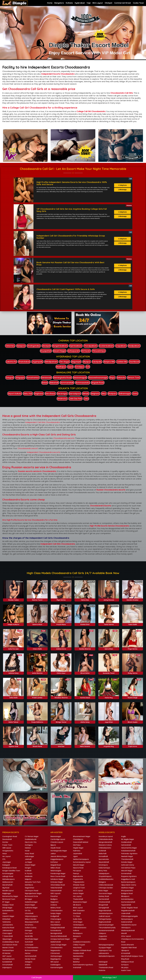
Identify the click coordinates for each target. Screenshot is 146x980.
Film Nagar (65, 361)
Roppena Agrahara (129, 876)
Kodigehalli (55, 915)
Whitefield (6, 918)
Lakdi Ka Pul (11, 361)
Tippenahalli (126, 904)
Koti (88, 366)
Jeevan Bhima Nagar (59, 856)
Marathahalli (7, 884)
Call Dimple (36, 978)
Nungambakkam (60, 345)
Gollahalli (102, 850)
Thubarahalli (78, 898)
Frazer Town (7, 844)
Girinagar (29, 930)
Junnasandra (8, 924)
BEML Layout (78, 907)
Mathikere (29, 884)
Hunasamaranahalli (106, 930)
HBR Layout (7, 847)
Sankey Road (104, 895)
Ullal (75, 938)
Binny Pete (103, 870)
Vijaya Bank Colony (129, 884)
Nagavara (54, 901)
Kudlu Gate (77, 918)
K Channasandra (31, 947)
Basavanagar (56, 836)
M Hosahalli (126, 952)
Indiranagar (29, 856)
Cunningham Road (10, 836)
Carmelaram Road (10, 944)
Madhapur (61, 366)
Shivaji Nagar (7, 907)
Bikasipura (125, 895)
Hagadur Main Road (129, 947)
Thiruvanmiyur (99, 350)
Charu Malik (37, 648)
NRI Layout (55, 961)
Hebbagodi (103, 961)
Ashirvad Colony (128, 864)
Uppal (70, 366)
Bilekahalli (54, 382)
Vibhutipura (126, 927)
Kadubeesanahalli (128, 850)
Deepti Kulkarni (13, 624)
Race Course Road (58, 876)
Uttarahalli (29, 913)
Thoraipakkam (91, 345)
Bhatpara (112, 393)
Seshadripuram (8, 958)
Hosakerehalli (78, 952)
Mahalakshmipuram (107, 955)
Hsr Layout (6, 856)
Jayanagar (7, 861)
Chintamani (55, 952)
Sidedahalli (103, 964)
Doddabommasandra (82, 941)
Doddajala (103, 938)
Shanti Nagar (30, 904)
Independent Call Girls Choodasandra (43, 421)
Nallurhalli (103, 853)
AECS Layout (78, 890)
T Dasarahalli (8, 935)
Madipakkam (134, 345)
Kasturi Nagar (78, 893)
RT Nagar (6, 901)
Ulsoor (5, 913)
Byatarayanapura (128, 881)
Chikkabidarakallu (106, 838)
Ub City (28, 910)
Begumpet (76, 361)
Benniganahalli (56, 933)
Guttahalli (29, 941)
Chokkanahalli (104, 901)
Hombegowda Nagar (59, 850)
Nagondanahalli (105, 910)
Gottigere (29, 844)
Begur (112, 377)
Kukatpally (97, 361)
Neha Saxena (85, 746)
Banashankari (33, 377)
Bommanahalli (67, 382)
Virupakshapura (105, 876)
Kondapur (80, 366)
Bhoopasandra (127, 890)
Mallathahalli (56, 941)
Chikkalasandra (105, 847)
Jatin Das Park (76, 398)
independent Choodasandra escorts (43, 451)
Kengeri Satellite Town (11, 870)
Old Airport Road (31, 890)
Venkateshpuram (106, 913)
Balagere (102, 881)
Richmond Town (9, 898)
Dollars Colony (31, 927)
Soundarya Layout (106, 836)
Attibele (28, 967)
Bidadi (45, 382)
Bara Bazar (50, 393)
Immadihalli (103, 856)
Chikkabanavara (80, 927)
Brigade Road (98, 382)
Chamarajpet (56, 918)
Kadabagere (55, 964)
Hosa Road (77, 947)
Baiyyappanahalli (32, 921)
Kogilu (123, 836)
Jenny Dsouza (109, 599)
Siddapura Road (127, 961)
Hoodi (27, 850)
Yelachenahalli (56, 887)
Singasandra (78, 878)
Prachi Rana (61, 624)
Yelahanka (6, 921)
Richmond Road (31, 950)
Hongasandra (8, 850)
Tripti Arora (133, 746)
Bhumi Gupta (133, 721)
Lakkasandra (104, 952)
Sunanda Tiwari (109, 672)
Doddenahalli (126, 841)
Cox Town (29, 933)
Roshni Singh (133, 697)
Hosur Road (29, 853)
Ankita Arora (61, 648)
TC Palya (76, 915)
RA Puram (86, 350)
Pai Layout (77, 870)
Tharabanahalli (127, 858)
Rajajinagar (7, 893)
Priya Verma (133, 648)
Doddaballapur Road (11, 941)
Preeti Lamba (37, 697)
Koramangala (8, 873)
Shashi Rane (37, 746)
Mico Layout (55, 921)
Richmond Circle (31, 895)
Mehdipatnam (51, 361)
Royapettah (46, 350)
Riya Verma (61, 599)
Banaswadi (46, 377)
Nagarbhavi (29, 887)
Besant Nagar (60, 350)
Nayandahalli (104, 861)
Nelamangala (56, 870)
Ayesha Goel (13, 746)
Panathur (54, 895)
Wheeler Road (79, 884)
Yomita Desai (85, 697)
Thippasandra (79, 881)
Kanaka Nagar (127, 861)
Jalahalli (28, 858)
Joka (86, 398)
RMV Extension (79, 910)
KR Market (6, 952)
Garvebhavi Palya (128, 867)
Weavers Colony (105, 844)
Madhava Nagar (127, 887)
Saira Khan (109, 648)
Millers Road (55, 867)
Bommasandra (83, 382)
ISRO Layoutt (56, 893)
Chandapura (78, 838)
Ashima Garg (13, 672)
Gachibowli (134, 361)
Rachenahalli (104, 898)
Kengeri (28, 867)
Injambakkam (76, 345)
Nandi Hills (29, 935)
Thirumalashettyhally (107, 927)
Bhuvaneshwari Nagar (82, 836)
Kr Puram (29, 873)
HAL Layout (77, 895)
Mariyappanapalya (106, 944)
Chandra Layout (57, 841)
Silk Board (77, 904)
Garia (135, 393)
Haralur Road (30, 958)
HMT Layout (7, 955)
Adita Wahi (13, 697)
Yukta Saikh (133, 624)
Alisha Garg (85, 721)
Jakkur (53, 853)
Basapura (77, 935)
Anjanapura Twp (105, 950)
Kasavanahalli (56, 890)
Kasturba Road (8, 927)
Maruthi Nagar (79, 864)
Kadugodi (6, 864)
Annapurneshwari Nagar (60, 938)
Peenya (76, 873)
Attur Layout (126, 935)
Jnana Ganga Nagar (59, 944)
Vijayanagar (7, 938)
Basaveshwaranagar (98, 377)
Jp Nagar (28, 861)
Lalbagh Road (8, 876)
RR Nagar (28, 898)
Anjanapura (7, 967)
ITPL (4, 858)
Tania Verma (109, 624)
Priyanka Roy (109, 746)
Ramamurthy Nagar (10, 895)
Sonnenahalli (126, 873)
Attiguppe (20, 377)
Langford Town (79, 887)
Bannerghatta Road (62, 377)
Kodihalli (28, 870)
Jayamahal (77, 853)
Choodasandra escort (28, 448)
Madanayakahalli (128, 930)
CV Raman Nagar (32, 836)
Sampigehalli (104, 907)
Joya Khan (109, 721)
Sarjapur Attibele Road (82, 950)
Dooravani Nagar (105, 893)
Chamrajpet (7, 933)
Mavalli (124, 933)
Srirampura (103, 864)
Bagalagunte (56, 958)
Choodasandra (56, 947)
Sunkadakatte (8, 910)
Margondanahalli (105, 841)
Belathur (76, 961)
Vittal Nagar (78, 921)
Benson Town (134, 377)
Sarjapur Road (8, 904)
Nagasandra (55, 950)
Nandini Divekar (133, 599)
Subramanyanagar (106, 924)
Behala (86, 393)
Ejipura (53, 844)
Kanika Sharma (85, 648)
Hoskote (102, 970)
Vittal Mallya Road (58, 884)
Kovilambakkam (106, 345)
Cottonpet (29, 944)
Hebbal (28, 847)
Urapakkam (121, 345)
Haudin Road (55, 847)
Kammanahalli (31, 955)
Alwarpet (46, 345)
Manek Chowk (8, 947)
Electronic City (31, 841)
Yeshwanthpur (8, 950)
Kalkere (76, 930)
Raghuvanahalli (105, 921)
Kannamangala (57, 967)
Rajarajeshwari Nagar (33, 893)
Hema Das (85, 599)
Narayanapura (127, 918)
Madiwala (29, 876)
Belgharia (95, 393)
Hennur (28, 952)
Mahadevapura (8, 878)
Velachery (10, 345)
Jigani (75, 856)
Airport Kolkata (15, 393)
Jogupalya (103, 935)
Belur (104, 393)
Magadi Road (56, 864)
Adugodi (10, 377)
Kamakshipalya (127, 898)
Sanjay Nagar (56, 913)
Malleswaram (8, 881)
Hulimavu (77, 850)
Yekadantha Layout (129, 924)
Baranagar (62, 393)
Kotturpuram (74, 350)
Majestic (28, 878)
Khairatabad (24, 361)
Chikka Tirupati (79, 944)
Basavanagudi (80, 377)
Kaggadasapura (57, 858)
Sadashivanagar (31, 901)
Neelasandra (78, 955)
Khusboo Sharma (61, 697)
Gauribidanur (56, 924)
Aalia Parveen (13, 648)
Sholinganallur (34, 345)
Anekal (28, 964)
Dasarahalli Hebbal (81, 841)
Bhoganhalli (103, 904)
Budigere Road (127, 893)
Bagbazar (39, 393)
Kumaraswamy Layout (82, 861)
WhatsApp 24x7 (109, 978)
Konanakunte (56, 930)
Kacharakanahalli (128, 901)
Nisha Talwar (13, 721)
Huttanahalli (126, 844)
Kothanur (54, 861)
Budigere (54, 898)
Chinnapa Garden (106, 887)
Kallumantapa (104, 867)
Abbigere (29, 961)
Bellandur (121, 377)
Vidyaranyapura (31, 915)
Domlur (5, 841)
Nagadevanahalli (128, 910)
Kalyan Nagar (30, 864)
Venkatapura (78, 924)
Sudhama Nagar (31, 907)
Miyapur (87, 361)
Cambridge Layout (58, 838)
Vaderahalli (126, 913)
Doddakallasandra (106, 878)
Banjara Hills (109, 361)
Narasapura (78, 933)
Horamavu (29, 924)
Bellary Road (55, 907)
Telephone (122, 186)
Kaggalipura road (128, 878)
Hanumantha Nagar (129, 847)
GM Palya (77, 844)
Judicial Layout (104, 915)
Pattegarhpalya (105, 918)
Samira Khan (37, 624)
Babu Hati (28, 393)
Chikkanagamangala (129, 915)
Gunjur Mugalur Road (129, 907)
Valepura (102, 933)
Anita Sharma (37, 672)
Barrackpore (75, 393)
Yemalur (76, 958)
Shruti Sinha (85, 672)
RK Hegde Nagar (128, 838)
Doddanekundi (31, 838)
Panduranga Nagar (58, 873)
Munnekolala (104, 858)
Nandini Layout (8, 890)
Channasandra (56, 910)
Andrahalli (77, 967)
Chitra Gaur (61, 672)
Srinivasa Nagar (57, 881)
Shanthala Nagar (32, 938)
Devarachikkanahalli (59, 935)
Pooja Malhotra (37, 721)
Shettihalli (77, 913)
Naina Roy (109, 697)
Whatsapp (122, 190)
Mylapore (21, 345)
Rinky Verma (133, 672)
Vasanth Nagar (8, 915)
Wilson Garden (31, 918)
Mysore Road (78, 867)
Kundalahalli (7, 961)
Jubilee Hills (122, 361)
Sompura (125, 964)
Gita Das (61, 746)
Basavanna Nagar (80, 901)
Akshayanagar (56, 955)
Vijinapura (125, 950)
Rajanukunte (78, 876)
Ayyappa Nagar (105, 947)
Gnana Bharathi (127, 944)
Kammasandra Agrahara (83, 964)
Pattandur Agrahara (129, 853)
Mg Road (6, 887)
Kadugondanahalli (58, 927)
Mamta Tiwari (37, 599)
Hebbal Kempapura (81, 858)
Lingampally (37, 361)
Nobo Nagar (103, 890)
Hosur (5, 853)
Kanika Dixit (85, 624)
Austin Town (126, 970)
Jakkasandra (8, 930)
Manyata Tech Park (33, 881)
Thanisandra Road (106, 967)
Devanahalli (7, 838)
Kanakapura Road (9, 867)
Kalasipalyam (104, 873)
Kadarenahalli (127, 921)
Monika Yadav (13, 599)
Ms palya (125, 967)
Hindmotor (62, 398)
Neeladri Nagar (127, 856)
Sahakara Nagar (57, 878)
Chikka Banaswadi (106, 884)
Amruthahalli (7, 964)
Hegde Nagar (78, 847)
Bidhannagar (125, 393)
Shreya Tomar (61, 721)
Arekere (54, 904)
